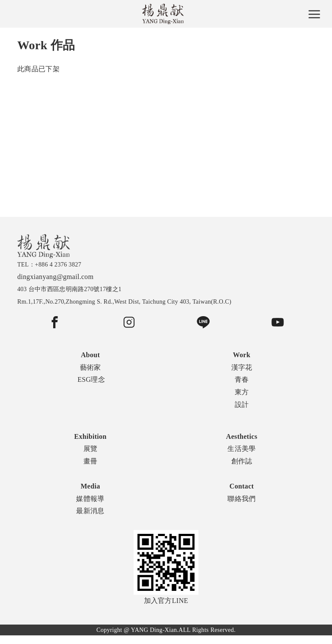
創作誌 (242, 461)
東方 (242, 392)
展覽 (91, 449)
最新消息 (90, 511)
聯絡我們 (241, 499)
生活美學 (241, 449)
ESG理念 (91, 379)
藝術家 (91, 367)
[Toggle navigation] (314, 14)
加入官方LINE (166, 567)
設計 (242, 404)
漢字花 (242, 367)
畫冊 (91, 461)
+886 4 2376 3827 (58, 265)
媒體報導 (90, 499)
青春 (242, 379)
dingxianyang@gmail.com (55, 277)
